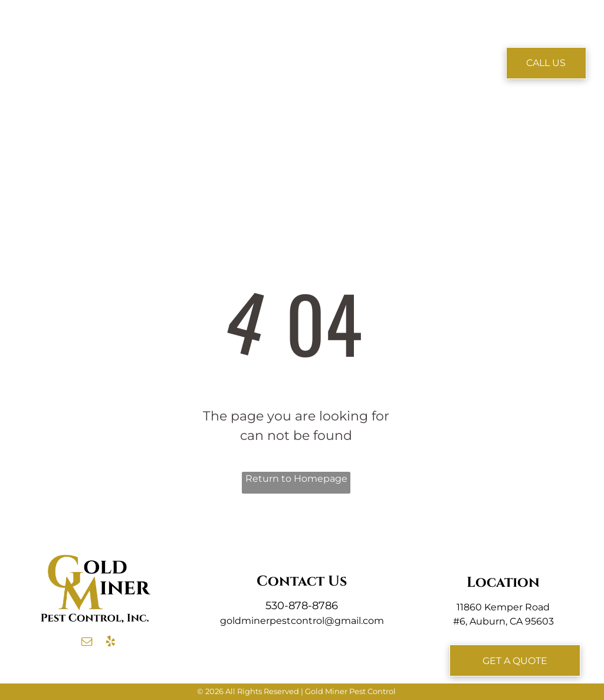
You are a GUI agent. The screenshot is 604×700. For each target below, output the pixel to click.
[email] (87, 643)
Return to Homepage (296, 479)
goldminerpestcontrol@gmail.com (302, 621)
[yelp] (110, 643)
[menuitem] (172, 45)
